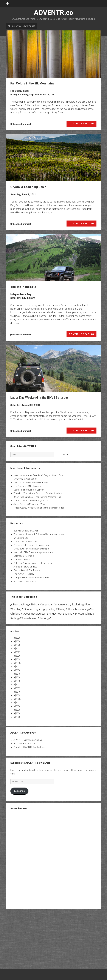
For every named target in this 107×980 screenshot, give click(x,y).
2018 (18, 663)
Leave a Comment (22, 124)
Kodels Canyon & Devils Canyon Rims (31, 501)
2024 (18, 641)
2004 (18, 713)
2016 (18, 670)
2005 (18, 710)
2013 (18, 681)
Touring (44, 618)
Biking (34, 604)
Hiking (62, 609)
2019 (18, 659)
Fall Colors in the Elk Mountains (54, 54)
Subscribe (19, 791)
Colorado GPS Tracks (24, 556)
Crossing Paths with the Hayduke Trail (31, 545)
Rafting (15, 618)
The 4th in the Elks (54, 258)
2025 (18, 638)
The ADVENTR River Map (25, 542)
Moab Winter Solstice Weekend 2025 (31, 483)
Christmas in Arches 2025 (26, 479)
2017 (18, 667)
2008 (18, 699)
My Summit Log (21, 538)
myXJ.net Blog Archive (24, 744)
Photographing (84, 614)
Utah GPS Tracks (22, 560)
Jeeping (28, 614)
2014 (18, 677)
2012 (18, 685)
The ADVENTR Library (24, 574)
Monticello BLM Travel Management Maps (33, 552)
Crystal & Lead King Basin (54, 158)
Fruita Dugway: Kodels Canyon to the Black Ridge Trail (39, 508)
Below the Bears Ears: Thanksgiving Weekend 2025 (38, 497)
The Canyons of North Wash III (28, 486)
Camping (45, 604)
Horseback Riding (78, 609)
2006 (18, 706)
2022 (18, 649)
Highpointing (48, 609)
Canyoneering (61, 604)
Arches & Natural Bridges (25, 567)
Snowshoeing (29, 618)
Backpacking (20, 604)
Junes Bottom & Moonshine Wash (30, 504)
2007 (18, 703)
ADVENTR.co (54, 13)
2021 (18, 652)
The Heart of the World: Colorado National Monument (39, 534)
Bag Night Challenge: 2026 (26, 531)
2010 (18, 692)
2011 (18, 688)
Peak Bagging (64, 614)
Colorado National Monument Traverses (33, 563)
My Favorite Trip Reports (25, 581)
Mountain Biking (45, 614)
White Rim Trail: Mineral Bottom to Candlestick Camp (38, 493)
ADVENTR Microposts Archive (28, 740)
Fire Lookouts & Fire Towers (27, 570)
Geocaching (31, 609)
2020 (18, 656)
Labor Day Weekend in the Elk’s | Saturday (54, 368)
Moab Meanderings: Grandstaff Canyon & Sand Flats (38, 475)
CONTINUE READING (83, 124)
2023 (18, 645)
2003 (18, 717)
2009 (18, 695)
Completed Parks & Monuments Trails (31, 578)
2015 (18, 674)
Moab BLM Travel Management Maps (31, 549)
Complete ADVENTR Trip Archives (29, 747)
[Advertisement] (54, 859)
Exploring (77, 604)
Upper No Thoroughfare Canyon (29, 490)
